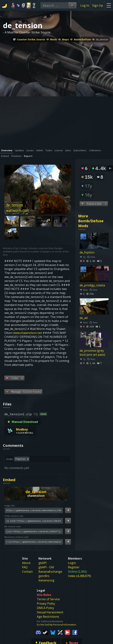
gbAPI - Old (46, 567)
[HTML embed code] (34, 521)
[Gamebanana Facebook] (75, 632)
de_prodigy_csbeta (92, 285)
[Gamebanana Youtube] (67, 632)
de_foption (87, 253)
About (26, 563)
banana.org (46, 580)
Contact (27, 572)
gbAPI (43, 563)
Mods (53, 39)
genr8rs (44, 576)
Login (72, 563)
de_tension (102, 39)
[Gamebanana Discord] (38, 632)
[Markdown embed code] (34, 542)
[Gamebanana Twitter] (60, 632)
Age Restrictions (48, 617)
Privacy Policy (46, 604)
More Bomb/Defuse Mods (91, 221)
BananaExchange (50, 572)
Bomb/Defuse (82, 39)
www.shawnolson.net (28, 333)
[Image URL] (34, 510)
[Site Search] (72, 5)
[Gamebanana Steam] (46, 632)
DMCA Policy (45, 608)
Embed (9, 480)
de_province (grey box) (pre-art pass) (92, 353)
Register (74, 567)
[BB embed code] (34, 531)
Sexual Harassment (50, 612)
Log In (85, 5)
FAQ (25, 567)
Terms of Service (48, 599)
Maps (65, 39)
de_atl (84, 318)
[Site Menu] (109, 5)
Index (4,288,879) (79, 576)
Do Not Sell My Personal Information (56, 625)
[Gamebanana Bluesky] (53, 632)
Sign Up (98, 5)
